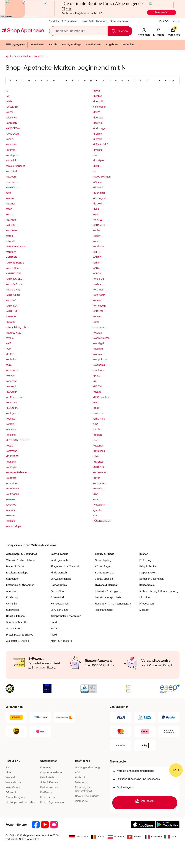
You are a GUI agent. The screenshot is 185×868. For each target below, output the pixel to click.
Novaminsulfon (101, 338)
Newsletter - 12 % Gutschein (63, 21)
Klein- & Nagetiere (61, 641)
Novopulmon (100, 359)
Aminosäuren (14, 628)
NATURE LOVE (13, 273)
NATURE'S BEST (15, 279)
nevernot (11, 505)
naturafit (10, 241)
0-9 (172, 81)
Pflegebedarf (147, 604)
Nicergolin (98, 101)
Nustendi (98, 446)
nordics (97, 284)
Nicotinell (98, 123)
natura (9, 236)
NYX (95, 515)
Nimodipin (98, 160)
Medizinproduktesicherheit (21, 802)
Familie (53, 45)
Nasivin (10, 198)
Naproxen (11, 144)
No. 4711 (97, 220)
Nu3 (95, 381)
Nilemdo (97, 139)
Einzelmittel (57, 597)
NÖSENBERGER (102, 521)
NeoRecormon (14, 397)
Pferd (54, 635)
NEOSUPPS (12, 408)
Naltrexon (11, 123)
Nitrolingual (99, 198)
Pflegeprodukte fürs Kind (65, 566)
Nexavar (10, 515)
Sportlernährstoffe (17, 622)
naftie (9, 101)
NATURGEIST (13, 295)
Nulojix (96, 408)
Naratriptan (12, 155)
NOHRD (97, 257)
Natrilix (9, 214)
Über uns (175, 21)
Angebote (112, 45)
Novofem (98, 349)
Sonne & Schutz (104, 573)
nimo (95, 155)
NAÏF (8, 343)
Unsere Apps (47, 797)
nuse (95, 440)
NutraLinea (99, 451)
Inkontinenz (146, 597)
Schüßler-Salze (59, 610)
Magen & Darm (15, 566)
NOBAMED (99, 225)
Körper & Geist (148, 573)
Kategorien (15, 45)
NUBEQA (97, 386)
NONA (96, 268)
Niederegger (100, 128)
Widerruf (80, 777)
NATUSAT (11, 317)
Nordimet (98, 290)
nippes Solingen (102, 177)
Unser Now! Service (120, 21)
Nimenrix (97, 150)
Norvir (96, 322)
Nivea (96, 209)
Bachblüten (57, 591)
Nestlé (9, 446)
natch (9, 209)
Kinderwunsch (59, 573)
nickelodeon (99, 107)
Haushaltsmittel (104, 610)
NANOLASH (12, 134)
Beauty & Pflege (72, 45)
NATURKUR (12, 306)
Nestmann (11, 451)
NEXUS (96, 91)
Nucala (97, 392)
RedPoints (128, 45)
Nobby (96, 230)
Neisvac (10, 376)
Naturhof (11, 300)
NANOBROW (13, 128)
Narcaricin (11, 160)
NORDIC (97, 273)
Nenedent (11, 381)
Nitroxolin (98, 204)
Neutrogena (12, 494)
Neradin (10, 424)
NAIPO (9, 112)
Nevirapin (11, 510)
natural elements (15, 246)
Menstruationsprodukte (108, 597)
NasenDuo (11, 187)
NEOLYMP (11, 392)
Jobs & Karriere (49, 782)
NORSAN (98, 311)
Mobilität (144, 610)
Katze (54, 628)
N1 (7, 91)
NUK (95, 403)
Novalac (97, 333)
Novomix (97, 354)
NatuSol (10, 322)
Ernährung (145, 560)
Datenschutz (82, 782)
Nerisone (11, 435)
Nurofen (97, 435)
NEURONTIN (12, 489)
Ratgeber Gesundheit (152, 579)
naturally (11, 252)
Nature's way (13, 290)
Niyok (96, 214)
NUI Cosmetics (101, 397)
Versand (10, 777)
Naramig (10, 150)
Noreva (97, 300)
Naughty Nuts (13, 333)
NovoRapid (99, 365)
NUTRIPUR (98, 467)
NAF (8, 96)
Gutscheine (102, 21)
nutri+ (96, 456)
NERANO (11, 429)
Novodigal (98, 343)
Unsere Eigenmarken (52, 802)
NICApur (97, 96)
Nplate (96, 376)
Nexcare (10, 521)
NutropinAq (99, 483)
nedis (9, 365)
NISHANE (98, 187)
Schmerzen (13, 579)
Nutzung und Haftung (87, 767)
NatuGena (11, 230)
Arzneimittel (37, 45)
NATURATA (12, 257)
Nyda (95, 499)
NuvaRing (98, 489)
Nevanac (11, 499)
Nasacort (11, 177)
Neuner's (11, 462)
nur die (96, 429)
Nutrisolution (100, 472)
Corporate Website (51, 772)
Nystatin (97, 510)
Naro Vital (11, 171)
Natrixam (11, 220)
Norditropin (99, 295)
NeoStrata (11, 403)
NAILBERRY (12, 107)
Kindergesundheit (61, 560)
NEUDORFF (12, 456)
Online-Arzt (87, 21)
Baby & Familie (148, 566)
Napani (9, 139)
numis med (99, 419)
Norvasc (97, 317)
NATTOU (10, 225)
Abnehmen (12, 591)
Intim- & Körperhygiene (108, 591)
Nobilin (96, 236)
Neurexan (11, 478)
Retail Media (47, 777)
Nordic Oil (98, 279)
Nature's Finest (14, 284)
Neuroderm (12, 483)
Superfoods (13, 610)
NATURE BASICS (15, 263)
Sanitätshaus (94, 45)
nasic (9, 193)
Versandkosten (14, 782)
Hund (54, 622)
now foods (98, 370)
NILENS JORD (100, 144)
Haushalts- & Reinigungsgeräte (113, 604)
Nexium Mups (13, 526)
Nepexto (10, 419)
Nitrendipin (99, 193)
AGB (78, 772)
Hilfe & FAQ (163, 21)
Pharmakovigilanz (15, 797)
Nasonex (10, 204)
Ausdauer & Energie (18, 641)
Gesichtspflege (104, 560)
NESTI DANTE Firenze (18, 440)
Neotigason (12, 413)
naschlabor (12, 182)
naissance (11, 118)
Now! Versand (13, 787)
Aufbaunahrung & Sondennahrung (159, 591)
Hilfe (8, 772)
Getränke (12, 604)
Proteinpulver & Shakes (20, 635)
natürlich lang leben (17, 327)
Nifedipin (97, 134)
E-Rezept (11, 792)
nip (94, 171)
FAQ (8, 767)
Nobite (96, 241)
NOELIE (97, 252)
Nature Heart (13, 268)
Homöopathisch (60, 604)
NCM (8, 349)
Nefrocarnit (12, 370)
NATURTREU (12, 311)
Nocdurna (98, 246)
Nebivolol (11, 359)
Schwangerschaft (61, 579)
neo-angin (11, 386)
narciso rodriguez (15, 166)
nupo (95, 424)
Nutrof (96, 478)
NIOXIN (96, 166)
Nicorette (98, 118)
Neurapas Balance (16, 472)
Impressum (81, 801)
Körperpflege (102, 566)
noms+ (96, 263)
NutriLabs (98, 462)
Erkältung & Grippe (17, 573)
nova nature (99, 327)
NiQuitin (97, 182)
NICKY (96, 112)
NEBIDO (10, 354)
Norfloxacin (99, 306)
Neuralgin (11, 467)
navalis (9, 338)
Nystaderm (99, 505)
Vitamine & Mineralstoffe (21, 560)
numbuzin (98, 413)
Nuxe (95, 494)
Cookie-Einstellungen (87, 796)
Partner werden (49, 787)
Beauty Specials (104, 579)
